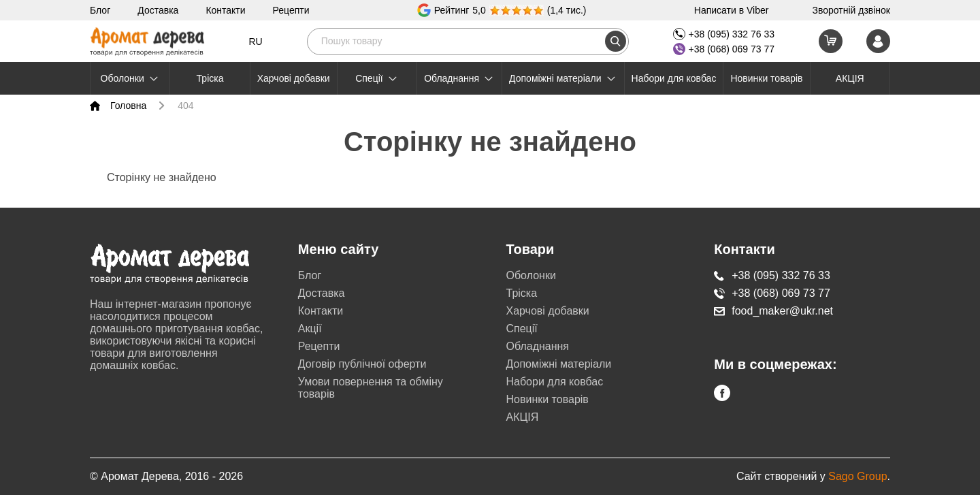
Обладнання (459, 78)
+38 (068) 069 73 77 (724, 49)
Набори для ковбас (674, 78)
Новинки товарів (766, 78)
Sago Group (857, 476)
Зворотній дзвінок (851, 10)
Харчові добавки (294, 78)
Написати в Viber (732, 10)
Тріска (210, 78)
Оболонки (130, 78)
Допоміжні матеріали (563, 78)
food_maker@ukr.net (773, 311)
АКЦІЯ (850, 78)
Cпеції (377, 78)
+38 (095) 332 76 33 (724, 34)
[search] (616, 41)
